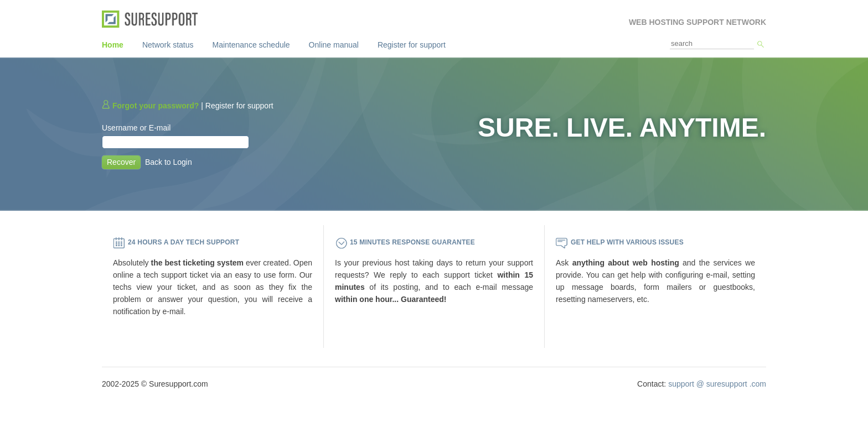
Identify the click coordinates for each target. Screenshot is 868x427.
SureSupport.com (154, 19)
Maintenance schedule (251, 45)
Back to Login (169, 162)
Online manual (334, 45)
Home (113, 45)
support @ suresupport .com (717, 384)
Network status (168, 45)
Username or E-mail (136, 128)
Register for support (412, 45)
